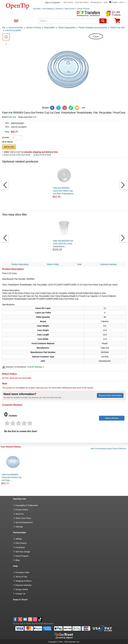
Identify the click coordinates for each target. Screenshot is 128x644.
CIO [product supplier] (35, 117)
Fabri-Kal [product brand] (12, 117)
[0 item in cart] (117, 22)
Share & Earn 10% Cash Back (16, 155)
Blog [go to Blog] (18, 560)
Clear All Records (119, 449)
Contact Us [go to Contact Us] (20, 594)
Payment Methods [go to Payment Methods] (24, 585)
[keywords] (69, 21)
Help (105, 2)
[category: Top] (4, 28)
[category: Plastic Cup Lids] (117, 28)
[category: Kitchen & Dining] (34, 28)
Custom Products (83, 9)
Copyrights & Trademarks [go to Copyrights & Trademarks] (27, 505)
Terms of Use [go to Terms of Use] (21, 577)
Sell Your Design (23, 552)
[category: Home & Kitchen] (16, 28)
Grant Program (22, 556)
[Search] (103, 21)
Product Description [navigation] (20, 264)
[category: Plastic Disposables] (67, 28)
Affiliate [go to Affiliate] (19, 539)
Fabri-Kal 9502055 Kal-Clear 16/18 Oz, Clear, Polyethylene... (63, 244)
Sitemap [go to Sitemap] (19, 527)
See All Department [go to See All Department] (24, 522)
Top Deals (37, 9)
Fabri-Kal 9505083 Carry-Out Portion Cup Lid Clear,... (12, 477)
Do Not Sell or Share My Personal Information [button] (33, 624)
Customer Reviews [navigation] (108, 264)
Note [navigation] (79, 264)
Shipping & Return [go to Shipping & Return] (24, 581)
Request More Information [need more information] (110, 395)
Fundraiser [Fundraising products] (20, 547)
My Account (68, 2)
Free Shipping (48, 9)
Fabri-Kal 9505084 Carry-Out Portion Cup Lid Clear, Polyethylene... (64, 191)
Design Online (22, 589)
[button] (117, 2)
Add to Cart (9, 147)
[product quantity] (17, 137)
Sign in (48, 2)
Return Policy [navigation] (53, 264)
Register (56, 2)
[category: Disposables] (50, 28)
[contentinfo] (18, 6)
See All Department (16, 21)
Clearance (59, 9)
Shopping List (96, 2)
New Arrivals (70, 9)
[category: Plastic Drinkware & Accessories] (93, 28)
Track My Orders (82, 2)
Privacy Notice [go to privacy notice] (22, 510)
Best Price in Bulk (42, 155)
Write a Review (112, 418)
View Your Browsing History (101, 449)
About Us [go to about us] (20, 514)
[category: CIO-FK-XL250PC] (13, 30)
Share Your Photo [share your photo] (23, 518)
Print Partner (21, 543)
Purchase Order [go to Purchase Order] (23, 572)
